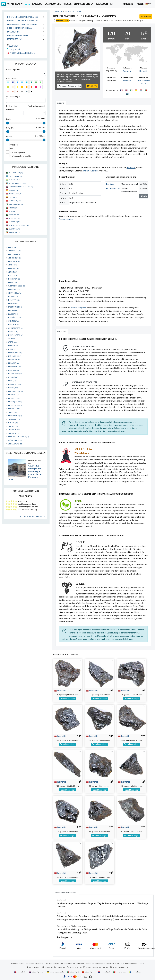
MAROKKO (15, 201)
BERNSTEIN (14, 279)
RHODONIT (14, 395)
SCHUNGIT (14, 409)
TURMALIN (14, 430)
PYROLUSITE (14, 384)
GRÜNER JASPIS (16, 328)
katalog (59, 11)
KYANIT (12, 349)
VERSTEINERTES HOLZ (18, 437)
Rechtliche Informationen (34, 963)
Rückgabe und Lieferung (83, 963)
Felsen (68, 11)
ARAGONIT (14, 268)
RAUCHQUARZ (15, 391)
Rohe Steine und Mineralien (23, 17)
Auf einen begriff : (14, 96)
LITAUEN (14, 197)
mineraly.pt (120, 972)
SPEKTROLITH (15, 416)
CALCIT (13, 282)
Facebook (48, 967)
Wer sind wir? (65, 963)
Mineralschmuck (18, 35)
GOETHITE (14, 324)
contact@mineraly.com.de (97, 967)
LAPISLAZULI (15, 356)
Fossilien (14, 32)
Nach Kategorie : (13, 69)
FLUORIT (13, 314)
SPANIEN (14, 190)
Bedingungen (16, 963)
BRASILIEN (15, 180)
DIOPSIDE (13, 296)
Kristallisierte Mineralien (22, 24)
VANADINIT (14, 433)
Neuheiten (13, 46)
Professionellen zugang (105, 963)
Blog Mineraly (33, 967)
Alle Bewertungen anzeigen (33, 516)
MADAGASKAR (16, 204)
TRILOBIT (13, 426)
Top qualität (14, 49)
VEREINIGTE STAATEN (19, 225)
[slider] (8, 123)
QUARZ (13, 388)
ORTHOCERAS (15, 374)
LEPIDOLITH (14, 359)
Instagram (60, 967)
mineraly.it (73, 972)
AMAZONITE (14, 251)
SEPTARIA (13, 412)
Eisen (113, 184)
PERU (12, 211)
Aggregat (78, 11)
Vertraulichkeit (52, 963)
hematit (60, 690)
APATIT (12, 265)
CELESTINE (14, 289)
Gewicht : (10, 128)
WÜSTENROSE (15, 440)
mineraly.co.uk (37, 972)
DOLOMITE (14, 300)
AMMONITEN (15, 258)
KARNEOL (13, 345)
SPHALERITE (14, 419)
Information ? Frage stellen (69, 86)
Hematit (143, 71)
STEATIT (13, 423)
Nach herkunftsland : (36, 108)
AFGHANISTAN (16, 173)
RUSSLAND (15, 218)
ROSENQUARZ (15, 402)
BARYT (12, 275)
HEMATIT (13, 331)
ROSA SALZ (14, 398)
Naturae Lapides (67, 219)
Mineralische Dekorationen (23, 21)
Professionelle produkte (21, 53)
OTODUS (13, 377)
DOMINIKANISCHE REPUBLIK (21, 187)
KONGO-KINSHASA (18, 183)
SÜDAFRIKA (14, 229)
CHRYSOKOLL (15, 293)
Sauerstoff (115, 189)
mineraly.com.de (56, 972)
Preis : (9, 119)
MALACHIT (14, 363)
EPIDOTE (13, 303)
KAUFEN (146, 16)
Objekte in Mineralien (20, 28)
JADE (12, 338)
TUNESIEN (14, 222)
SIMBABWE (14, 232)
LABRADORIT (15, 352)
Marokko (127, 81)
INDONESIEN (15, 194)
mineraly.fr (20, 972)
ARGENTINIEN (16, 176)
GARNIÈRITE (14, 317)
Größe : (9, 136)
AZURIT (13, 272)
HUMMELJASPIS (16, 335)
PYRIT (12, 380)
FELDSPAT (13, 310)
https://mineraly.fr (121, 967)
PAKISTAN (14, 215)
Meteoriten (15, 39)
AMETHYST (15, 254)
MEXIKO (13, 208)
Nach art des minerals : (12, 108)
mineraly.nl (104, 972)
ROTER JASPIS (15, 405)
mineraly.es (88, 972)
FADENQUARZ (15, 307)
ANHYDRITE (14, 261)
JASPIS (13, 342)
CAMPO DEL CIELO (17, 286)
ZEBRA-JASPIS (15, 444)
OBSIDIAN (13, 370)
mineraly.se (135, 972)
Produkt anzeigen (68, 699)
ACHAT (13, 247)
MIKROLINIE (15, 367)
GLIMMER (13, 321)
